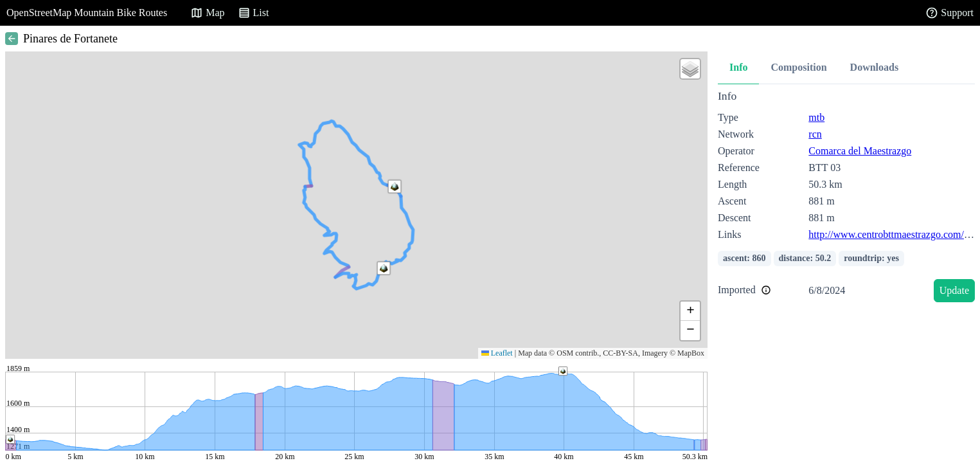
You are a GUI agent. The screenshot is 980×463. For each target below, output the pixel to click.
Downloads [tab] (875, 67)
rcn (815, 134)
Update (954, 290)
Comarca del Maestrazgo (860, 151)
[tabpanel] (846, 198)
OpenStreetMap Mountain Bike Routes (87, 13)
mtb (816, 117)
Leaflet (497, 353)
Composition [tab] (798, 67)
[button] (384, 268)
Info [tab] (738, 67)
